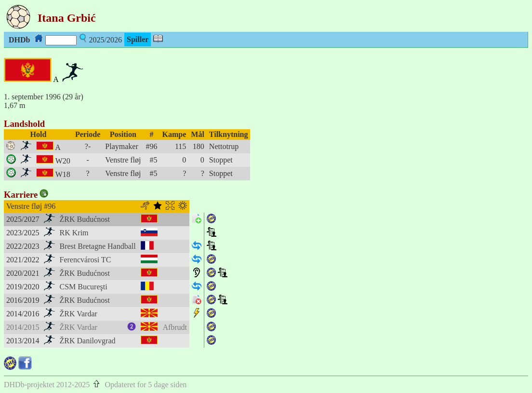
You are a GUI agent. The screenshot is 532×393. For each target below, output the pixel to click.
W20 (63, 161)
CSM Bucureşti (84, 287)
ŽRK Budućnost (85, 219)
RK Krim (74, 233)
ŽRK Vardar (79, 314)
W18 (63, 174)
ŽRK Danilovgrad (88, 341)
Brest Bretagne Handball (98, 246)
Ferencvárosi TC (86, 260)
